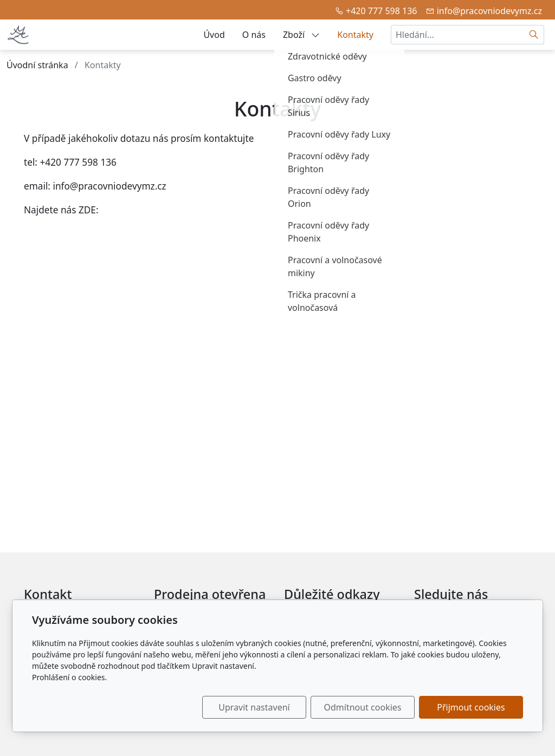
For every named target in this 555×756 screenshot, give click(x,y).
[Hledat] (534, 35)
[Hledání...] (457, 35)
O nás (254, 35)
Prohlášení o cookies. (69, 677)
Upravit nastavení (254, 707)
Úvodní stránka (37, 65)
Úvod (214, 35)
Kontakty (355, 35)
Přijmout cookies (471, 707)
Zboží (301, 35)
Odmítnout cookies (363, 707)
